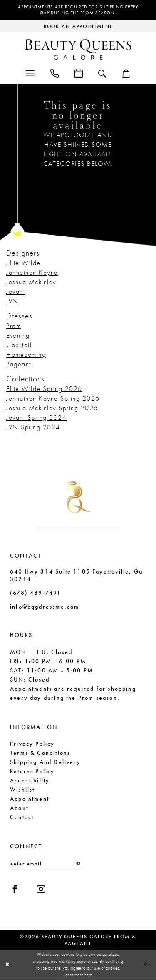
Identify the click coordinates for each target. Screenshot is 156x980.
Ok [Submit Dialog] (148, 965)
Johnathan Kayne (32, 272)
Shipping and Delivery (45, 762)
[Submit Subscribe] (77, 864)
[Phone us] (54, 73)
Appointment (30, 799)
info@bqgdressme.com (45, 607)
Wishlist (22, 790)
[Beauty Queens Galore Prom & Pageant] (78, 49)
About (19, 808)
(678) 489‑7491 (35, 593)
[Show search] (102, 73)
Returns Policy (32, 771)
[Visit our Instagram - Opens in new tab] (41, 890)
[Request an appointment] (78, 26)
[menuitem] (30, 73)
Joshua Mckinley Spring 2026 (52, 408)
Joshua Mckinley (31, 282)
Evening (18, 335)
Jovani (16, 292)
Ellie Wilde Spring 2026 (44, 389)
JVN (12, 301)
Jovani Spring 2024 (36, 417)
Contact (22, 817)
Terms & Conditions (40, 753)
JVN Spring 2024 (33, 427)
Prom (14, 326)
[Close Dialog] (7, 965)
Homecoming (26, 355)
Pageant (19, 364)
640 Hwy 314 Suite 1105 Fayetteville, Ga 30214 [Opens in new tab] (76, 576)
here (88, 975)
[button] (30, 73)
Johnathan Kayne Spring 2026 (53, 398)
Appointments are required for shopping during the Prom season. (78, 10)
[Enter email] (45, 864)
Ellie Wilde (24, 263)
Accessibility (30, 780)
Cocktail (19, 345)
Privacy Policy (32, 744)
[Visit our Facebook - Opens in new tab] (15, 890)
